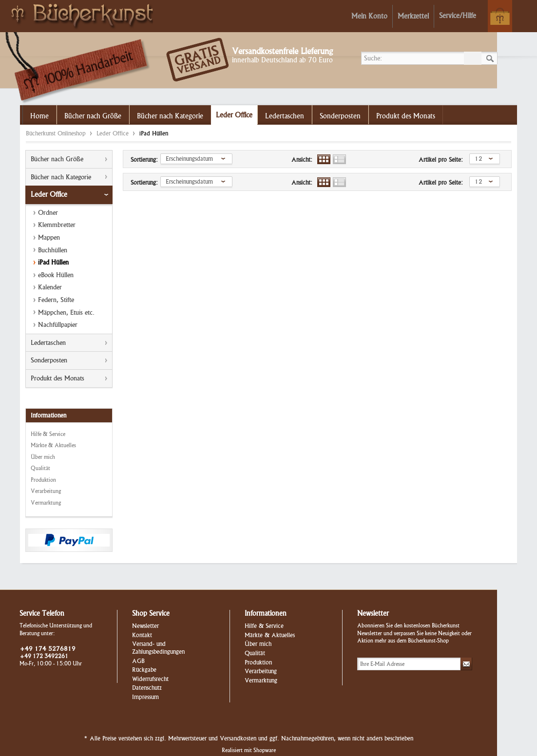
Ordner (48, 213)
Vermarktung (46, 503)
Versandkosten (238, 738)
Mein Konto (369, 16)
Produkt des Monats (58, 378)
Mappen (49, 237)
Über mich (43, 457)
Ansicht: (302, 160)
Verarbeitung (46, 491)
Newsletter (145, 626)
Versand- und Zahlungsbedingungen (158, 648)
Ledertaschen (48, 343)
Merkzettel (413, 16)
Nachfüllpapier (58, 325)
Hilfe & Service (48, 434)
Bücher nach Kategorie (61, 177)
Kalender (50, 287)
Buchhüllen (53, 250)
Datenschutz (147, 688)
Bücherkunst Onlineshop (79, 15)
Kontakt (142, 635)
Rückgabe (144, 670)
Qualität (40, 468)
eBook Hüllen (56, 275)
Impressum (145, 697)
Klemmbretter (57, 225)
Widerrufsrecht (150, 679)
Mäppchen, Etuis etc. (66, 312)
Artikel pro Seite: (441, 160)
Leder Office (114, 133)
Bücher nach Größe (57, 159)
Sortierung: (144, 160)
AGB (138, 661)
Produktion (43, 480)
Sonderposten (49, 360)
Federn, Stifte (56, 300)
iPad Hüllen (53, 262)
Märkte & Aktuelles (53, 445)
